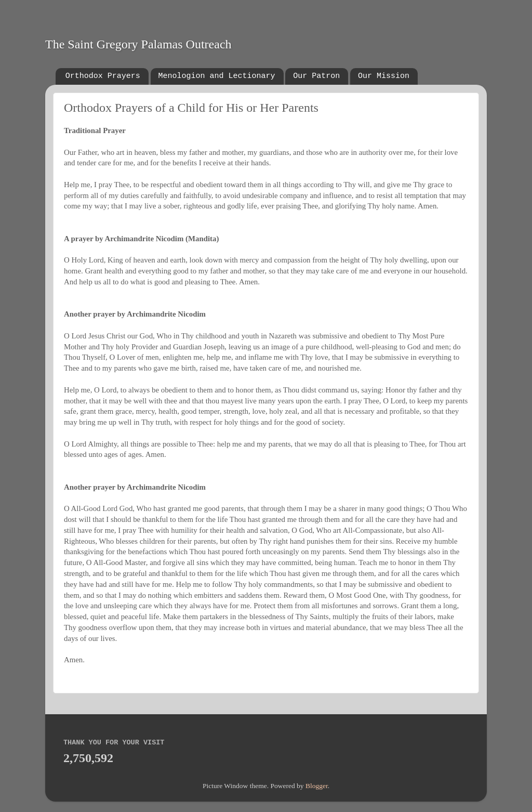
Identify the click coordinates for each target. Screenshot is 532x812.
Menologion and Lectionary (217, 76)
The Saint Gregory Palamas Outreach (138, 44)
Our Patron (316, 76)
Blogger (317, 786)
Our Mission (384, 76)
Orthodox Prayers (103, 76)
